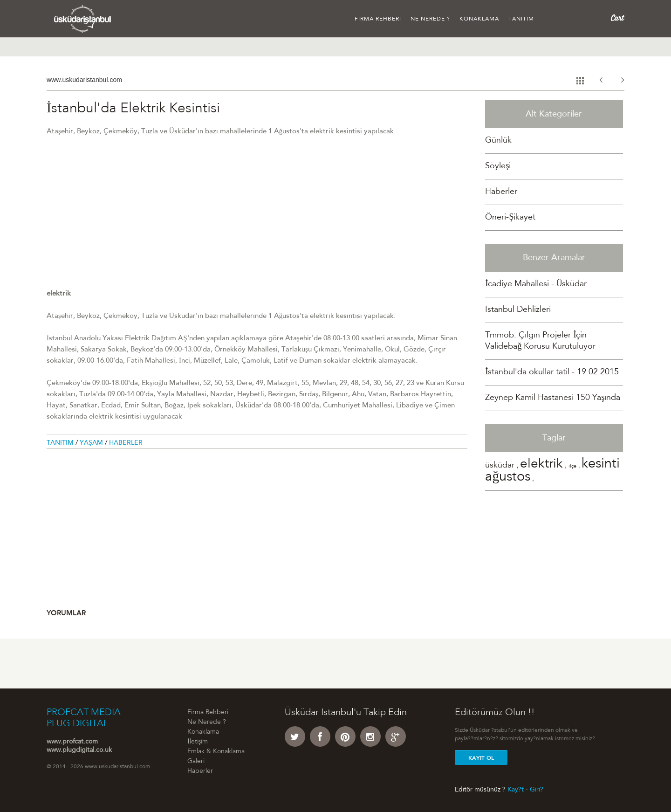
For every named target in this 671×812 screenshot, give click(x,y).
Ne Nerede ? (430, 19)
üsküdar (500, 466)
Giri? (537, 790)
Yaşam (92, 443)
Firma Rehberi (378, 19)
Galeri (196, 762)
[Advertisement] (257, 223)
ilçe (572, 466)
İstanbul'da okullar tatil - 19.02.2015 (552, 372)
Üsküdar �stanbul (83, 19)
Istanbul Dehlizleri (518, 310)
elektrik (541, 465)
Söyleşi (498, 166)
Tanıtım (521, 19)
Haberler (126, 443)
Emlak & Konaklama (216, 752)
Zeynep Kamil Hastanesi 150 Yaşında (553, 398)
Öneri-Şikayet (510, 218)
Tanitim (61, 443)
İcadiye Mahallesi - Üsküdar (536, 284)
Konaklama (479, 19)
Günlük (498, 141)
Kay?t (516, 790)
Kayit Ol (481, 758)
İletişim (198, 742)
